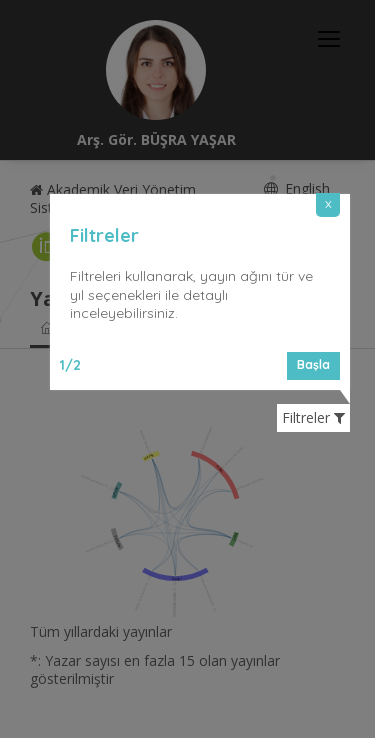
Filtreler (313, 418)
